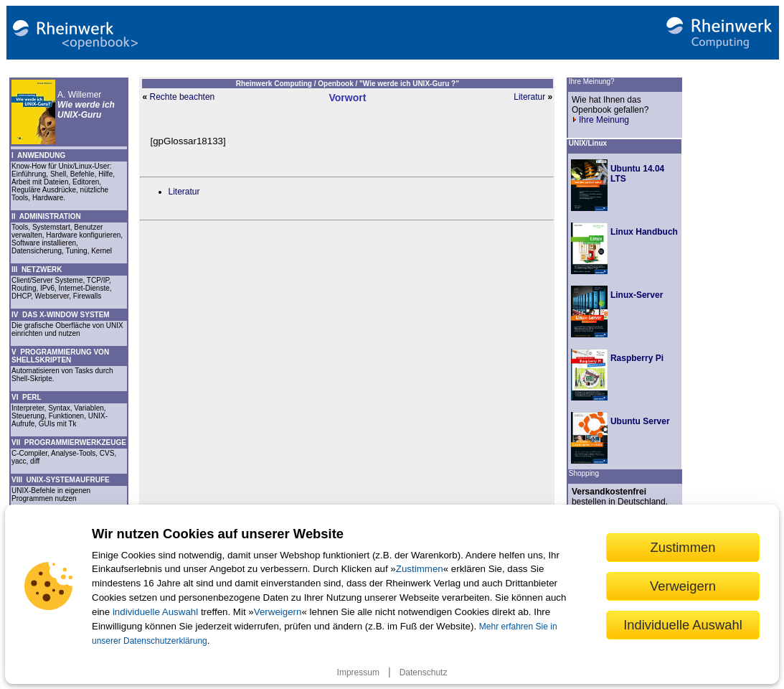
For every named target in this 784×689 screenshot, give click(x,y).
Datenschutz (424, 672)
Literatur (529, 97)
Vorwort (347, 98)
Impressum (358, 672)
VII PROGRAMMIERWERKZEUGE (69, 442)
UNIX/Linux (588, 143)
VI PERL (27, 397)
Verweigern (278, 612)
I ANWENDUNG (38, 155)
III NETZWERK (37, 269)
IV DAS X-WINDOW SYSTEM (61, 315)
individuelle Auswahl (155, 612)
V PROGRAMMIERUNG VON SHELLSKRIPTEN (60, 356)
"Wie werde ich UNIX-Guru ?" (409, 84)
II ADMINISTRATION (46, 216)
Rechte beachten (183, 97)
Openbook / (339, 84)
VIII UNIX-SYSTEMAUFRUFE (61, 480)
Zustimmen (420, 569)
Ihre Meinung (600, 120)
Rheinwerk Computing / (277, 84)
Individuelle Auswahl (683, 625)
